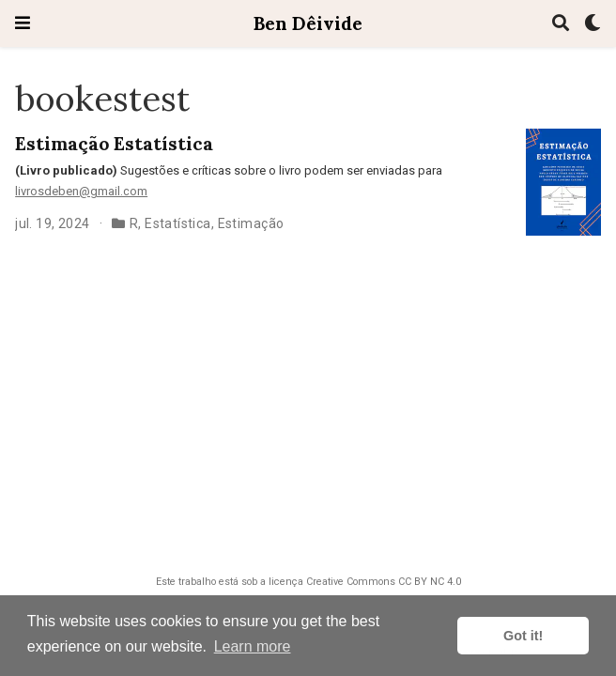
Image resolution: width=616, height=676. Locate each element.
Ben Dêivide (308, 23)
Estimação (251, 223)
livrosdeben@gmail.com (81, 191)
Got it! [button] (523, 636)
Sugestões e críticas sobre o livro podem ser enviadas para (229, 170)
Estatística (178, 223)
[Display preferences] (593, 24)
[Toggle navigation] (23, 23)
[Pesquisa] (561, 24)
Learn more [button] (253, 646)
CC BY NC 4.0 (430, 582)
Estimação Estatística (114, 143)
